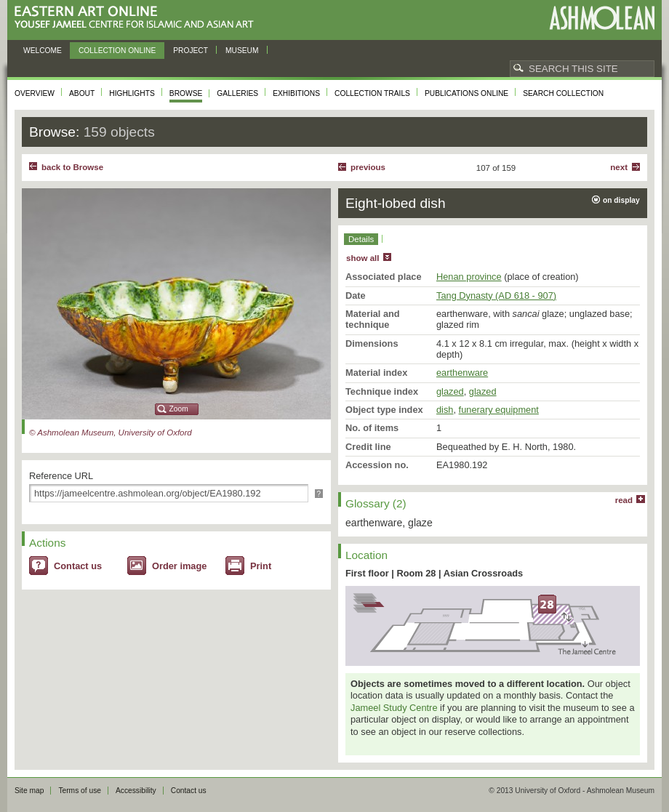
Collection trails (372, 93)
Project (191, 51)
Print (261, 566)
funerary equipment (499, 410)
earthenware (462, 373)
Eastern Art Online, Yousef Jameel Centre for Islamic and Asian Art (138, 18)
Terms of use (80, 791)
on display (621, 200)
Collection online (117, 51)
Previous (368, 167)
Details (361, 239)
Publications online (466, 93)
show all (362, 258)
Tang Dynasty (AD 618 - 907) (496, 296)
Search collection (563, 93)
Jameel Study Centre (394, 708)
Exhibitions (296, 93)
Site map (29, 791)
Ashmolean (602, 18)
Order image (179, 566)
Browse (186, 93)
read (624, 500)
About (82, 93)
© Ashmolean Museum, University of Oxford (111, 433)
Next (619, 167)
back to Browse (72, 167)
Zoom (179, 409)
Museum (242, 51)
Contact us (78, 566)
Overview (35, 93)
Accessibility (136, 791)
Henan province (469, 277)
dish (445, 410)
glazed (450, 391)
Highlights (132, 93)
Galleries (237, 93)
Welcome (43, 51)
